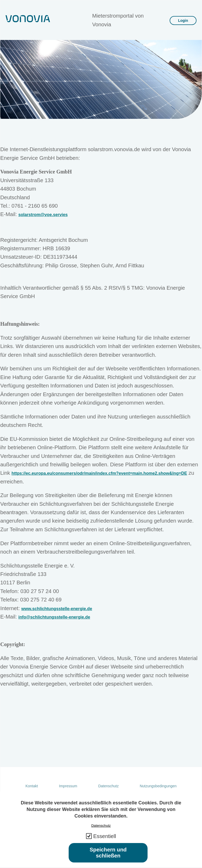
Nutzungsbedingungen (158, 786)
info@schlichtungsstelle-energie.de (54, 617)
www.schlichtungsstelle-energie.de (57, 609)
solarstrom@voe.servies (43, 215)
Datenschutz (108, 786)
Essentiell (105, 842)
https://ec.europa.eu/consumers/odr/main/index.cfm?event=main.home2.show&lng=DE (99, 473)
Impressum (68, 786)
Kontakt (32, 786)
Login (183, 21)
